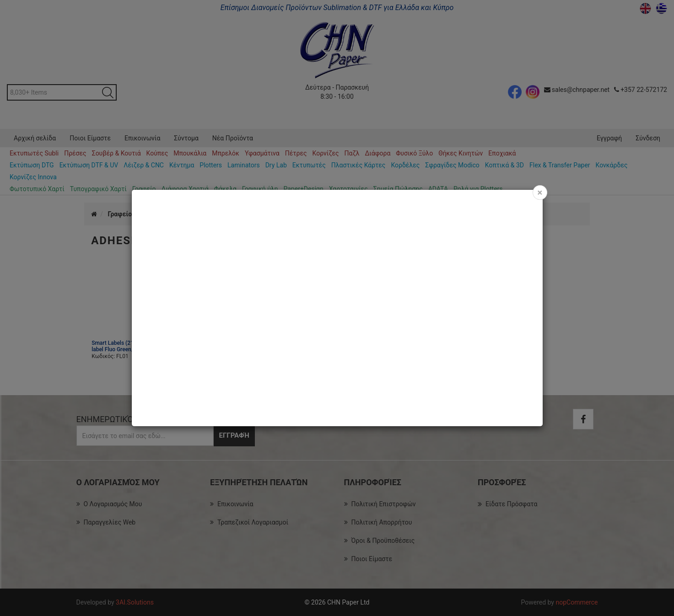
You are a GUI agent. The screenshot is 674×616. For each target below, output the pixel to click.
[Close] (540, 193)
